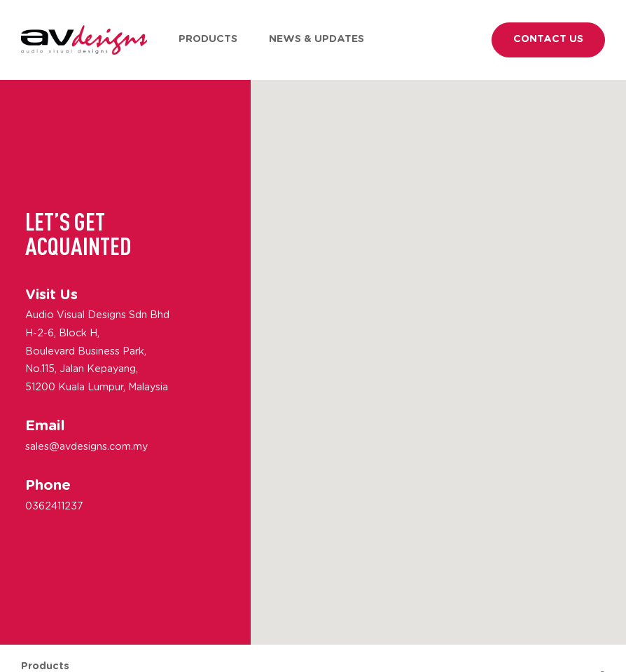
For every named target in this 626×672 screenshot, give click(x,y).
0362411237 (54, 507)
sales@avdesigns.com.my (86, 446)
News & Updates (317, 39)
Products (208, 39)
